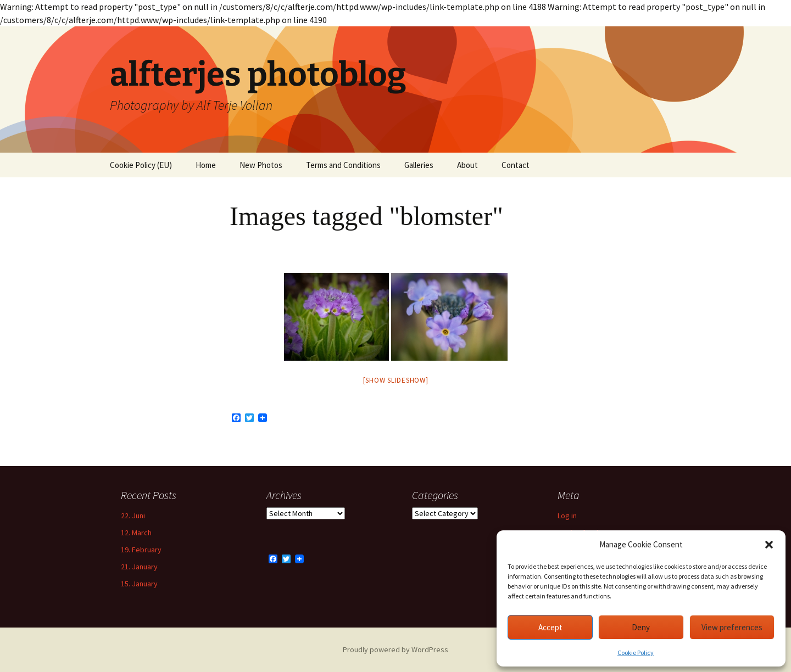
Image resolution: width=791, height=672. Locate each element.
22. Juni (133, 516)
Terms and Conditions (343, 165)
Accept (550, 627)
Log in (567, 516)
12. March (136, 533)
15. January (139, 584)
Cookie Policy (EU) (141, 165)
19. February (141, 550)
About (467, 165)
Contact (516, 165)
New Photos (261, 165)
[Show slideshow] (396, 380)
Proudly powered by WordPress (396, 649)
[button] (769, 545)
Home (206, 165)
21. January (139, 567)
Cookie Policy (636, 653)
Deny (641, 627)
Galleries (419, 165)
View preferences (732, 627)
